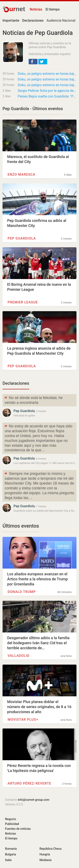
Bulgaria (11, 854)
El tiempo (53, 9)
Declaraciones (16, 383)
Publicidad (12, 824)
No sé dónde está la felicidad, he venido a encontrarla (33, 400)
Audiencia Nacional (61, 20)
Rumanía (11, 849)
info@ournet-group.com (33, 800)
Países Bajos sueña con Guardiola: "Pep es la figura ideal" (47, 96)
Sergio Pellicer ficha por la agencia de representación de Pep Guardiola (47, 91)
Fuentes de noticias (18, 829)
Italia (8, 860)
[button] (33, 62)
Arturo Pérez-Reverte (29, 783)
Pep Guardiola (22, 238)
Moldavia (46, 860)
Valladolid (19, 656)
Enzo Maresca (21, 175)
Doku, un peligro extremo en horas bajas (47, 74)
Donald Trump (22, 592)
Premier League (23, 302)
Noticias (36, 9)
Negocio (11, 819)
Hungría (45, 854)
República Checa (51, 849)
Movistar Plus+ (23, 720)
